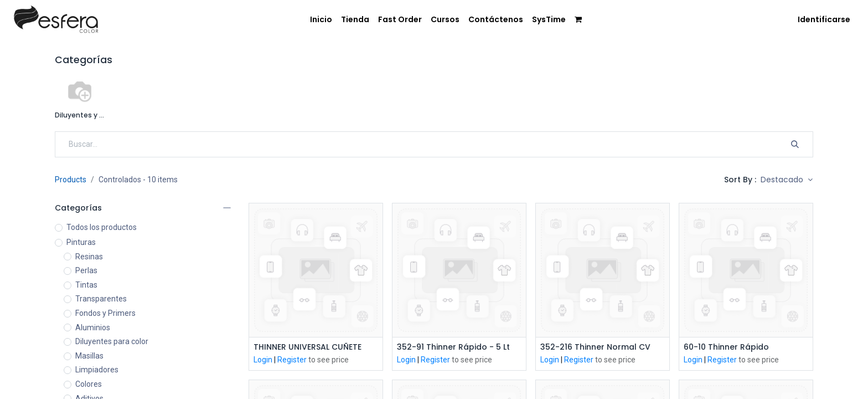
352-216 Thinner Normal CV (595, 347)
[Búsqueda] (795, 145)
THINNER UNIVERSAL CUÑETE (308, 347)
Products (71, 180)
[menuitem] (321, 20)
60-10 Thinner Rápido (726, 347)
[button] (787, 180)
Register (292, 360)
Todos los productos (102, 227)
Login (263, 360)
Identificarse (824, 19)
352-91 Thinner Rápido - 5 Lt (453, 347)
